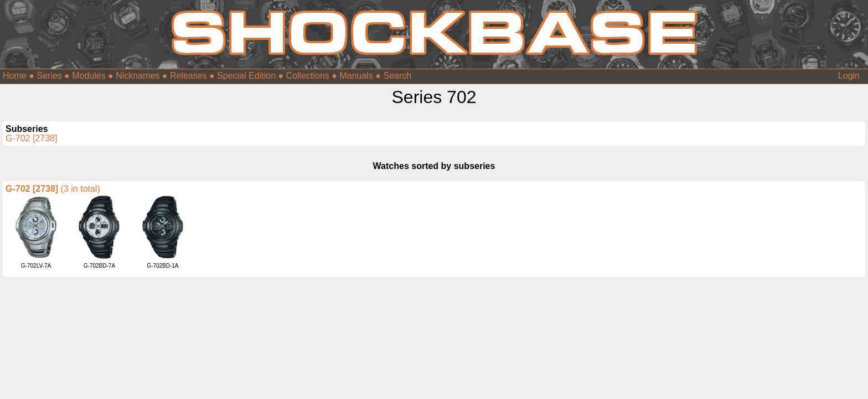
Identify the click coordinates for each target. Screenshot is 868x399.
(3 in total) (81, 189)
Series (49, 76)
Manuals (356, 76)
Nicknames (138, 76)
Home (15, 76)
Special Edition (246, 76)
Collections (308, 76)
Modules (89, 76)
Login (849, 76)
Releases (188, 76)
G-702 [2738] (31, 138)
